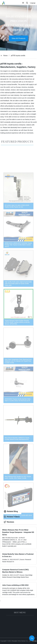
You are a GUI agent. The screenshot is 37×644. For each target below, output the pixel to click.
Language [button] (33, 3)
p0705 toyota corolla (18, 56)
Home (5, 56)
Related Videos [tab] (12, 517)
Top (32, 638)
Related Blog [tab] (11, 511)
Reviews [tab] (9, 522)
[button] (23, 3)
